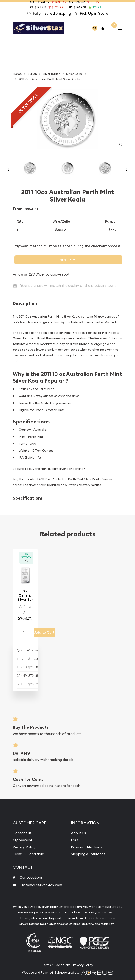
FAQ (74, 840)
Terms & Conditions (29, 854)
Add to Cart (44, 632)
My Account (23, 840)
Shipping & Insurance (88, 854)
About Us (78, 833)
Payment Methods (86, 847)
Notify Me (68, 260)
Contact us (22, 833)
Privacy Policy (24, 847)
